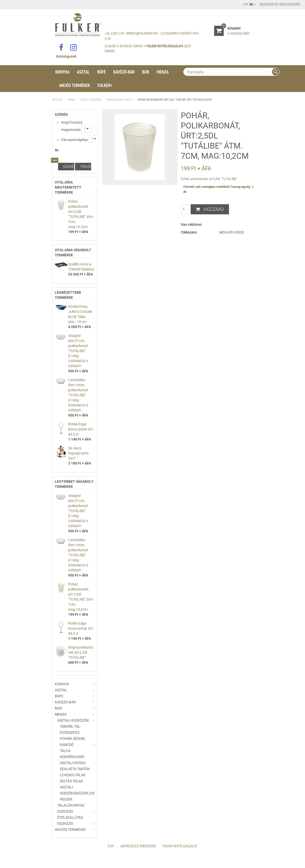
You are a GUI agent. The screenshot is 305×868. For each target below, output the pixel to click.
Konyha (62, 72)
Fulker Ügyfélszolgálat (180, 846)
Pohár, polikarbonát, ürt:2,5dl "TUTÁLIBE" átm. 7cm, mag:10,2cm (175, 99)
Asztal (83, 72)
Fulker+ (105, 85)
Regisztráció (269, 4)
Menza (163, 72)
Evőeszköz (70, 733)
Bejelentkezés (290, 4)
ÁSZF (111, 846)
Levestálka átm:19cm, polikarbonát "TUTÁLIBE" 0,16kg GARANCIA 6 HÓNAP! (78, 395)
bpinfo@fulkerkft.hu (142, 33)
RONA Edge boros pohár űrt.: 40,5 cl (81, 429)
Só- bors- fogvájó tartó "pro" (78, 453)
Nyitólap (57, 99)
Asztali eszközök (91, 99)
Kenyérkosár (72, 757)
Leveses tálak (73, 775)
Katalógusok (66, 56)
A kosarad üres (239, 33)
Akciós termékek (74, 85)
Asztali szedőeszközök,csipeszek (77, 793)
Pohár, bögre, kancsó (119, 99)
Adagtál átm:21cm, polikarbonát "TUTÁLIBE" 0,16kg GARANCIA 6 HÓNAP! (78, 351)
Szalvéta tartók (75, 769)
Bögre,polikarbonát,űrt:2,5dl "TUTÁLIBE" (81, 652)
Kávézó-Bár (124, 72)
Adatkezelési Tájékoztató (138, 846)
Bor (146, 72)
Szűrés (69, 167)
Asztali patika (73, 763)
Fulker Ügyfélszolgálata (165, 46)
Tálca (65, 751)
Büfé (101, 72)
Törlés (86, 167)
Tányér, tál (70, 726)
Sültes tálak (71, 781)
